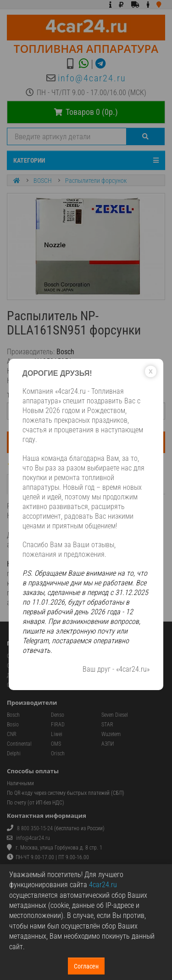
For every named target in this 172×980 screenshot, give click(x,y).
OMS (56, 744)
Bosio (13, 725)
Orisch (58, 753)
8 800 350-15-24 (35, 828)
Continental (19, 744)
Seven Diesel (115, 715)
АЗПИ (108, 744)
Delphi (14, 753)
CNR (12, 734)
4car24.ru (103, 885)
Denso (58, 715)
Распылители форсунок (96, 181)
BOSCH (43, 181)
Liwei (57, 734)
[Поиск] (146, 136)
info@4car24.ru (92, 78)
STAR (107, 725)
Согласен (86, 966)
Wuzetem (111, 734)
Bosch (13, 715)
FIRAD (58, 725)
